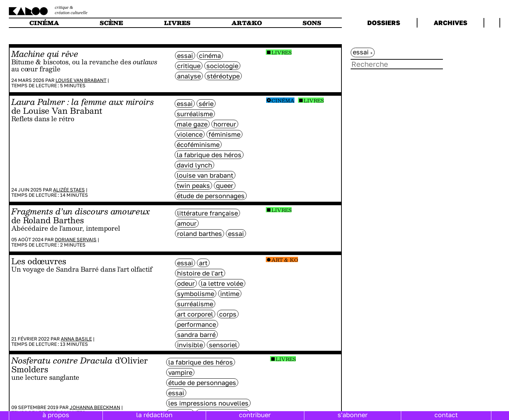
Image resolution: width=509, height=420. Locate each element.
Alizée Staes (69, 190)
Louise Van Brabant (81, 80)
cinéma (44, 23)
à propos (56, 415)
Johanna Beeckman (95, 407)
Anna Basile (76, 339)
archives (451, 23)
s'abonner (353, 415)
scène (111, 23)
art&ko (247, 23)
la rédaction (154, 415)
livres (177, 23)
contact (446, 415)
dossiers (384, 23)
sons (312, 23)
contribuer (255, 415)
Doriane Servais (76, 239)
